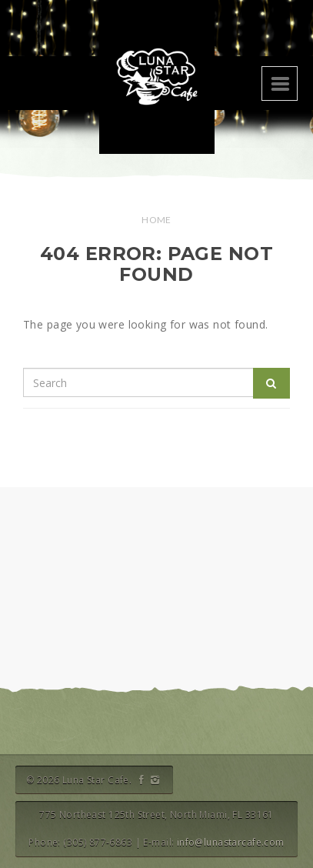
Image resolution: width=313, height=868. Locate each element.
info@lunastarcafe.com (231, 842)
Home (156, 220)
